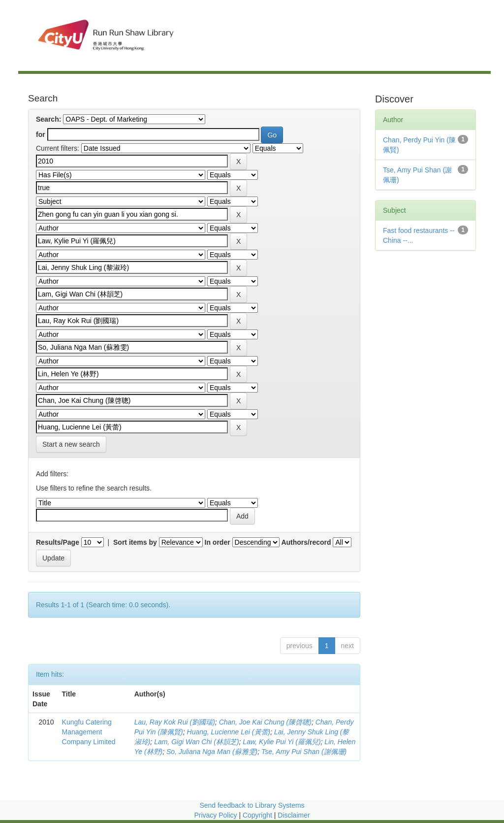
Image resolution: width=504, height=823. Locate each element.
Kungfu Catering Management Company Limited (89, 732)
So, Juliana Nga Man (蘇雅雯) (212, 752)
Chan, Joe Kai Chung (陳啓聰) (265, 722)
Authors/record (306, 542)
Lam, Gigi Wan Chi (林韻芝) (196, 742)
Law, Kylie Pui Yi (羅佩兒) (282, 742)
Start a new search (71, 444)
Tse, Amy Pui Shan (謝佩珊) (304, 752)
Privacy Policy (215, 815)
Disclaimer (294, 815)
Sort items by (135, 542)
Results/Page (58, 542)
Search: (48, 119)
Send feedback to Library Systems (252, 805)
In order (218, 542)
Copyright (258, 815)
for (41, 134)
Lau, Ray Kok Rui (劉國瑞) (175, 722)
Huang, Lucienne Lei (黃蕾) (229, 732)
